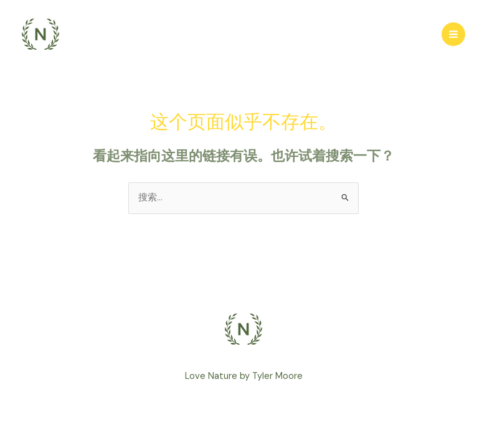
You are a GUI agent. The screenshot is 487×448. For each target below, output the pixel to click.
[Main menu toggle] (453, 34)
